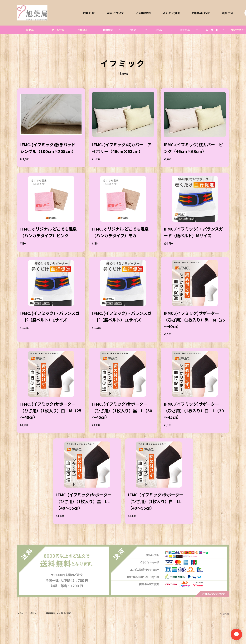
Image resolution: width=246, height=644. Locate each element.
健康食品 (108, 30)
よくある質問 (171, 13)
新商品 (30, 30)
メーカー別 (212, 30)
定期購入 (82, 30)
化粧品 (132, 30)
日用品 (158, 30)
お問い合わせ (201, 13)
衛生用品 (185, 30)
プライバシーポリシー (28, 613)
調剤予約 (227, 13)
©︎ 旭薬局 (225, 614)
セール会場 (58, 30)
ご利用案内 (143, 13)
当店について (115, 13)
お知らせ (89, 13)
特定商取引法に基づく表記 (59, 613)
